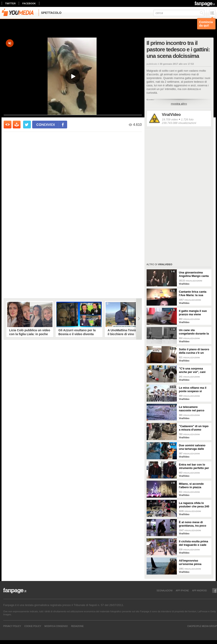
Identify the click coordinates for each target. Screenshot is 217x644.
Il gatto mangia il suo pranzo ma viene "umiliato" (193, 313)
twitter (10, 3)
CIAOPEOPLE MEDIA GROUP (202, 626)
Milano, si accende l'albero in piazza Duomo (191, 486)
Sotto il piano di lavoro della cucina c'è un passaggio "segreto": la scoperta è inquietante (194, 351)
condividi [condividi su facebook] (46, 124)
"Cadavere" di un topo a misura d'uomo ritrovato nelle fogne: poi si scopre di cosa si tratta (194, 428)
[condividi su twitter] (27, 125)
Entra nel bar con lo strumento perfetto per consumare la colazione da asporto (194, 466)
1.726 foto (187, 119)
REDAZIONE (77, 626)
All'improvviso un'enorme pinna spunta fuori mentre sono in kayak (192, 562)
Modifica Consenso (56, 626)
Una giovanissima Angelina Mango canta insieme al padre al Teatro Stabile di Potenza (194, 274)
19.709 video (170, 119)
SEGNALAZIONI (165, 590)
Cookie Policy (33, 626)
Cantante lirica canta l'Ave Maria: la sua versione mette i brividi (194, 294)
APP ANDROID (200, 590)
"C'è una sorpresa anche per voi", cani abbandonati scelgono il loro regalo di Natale (194, 370)
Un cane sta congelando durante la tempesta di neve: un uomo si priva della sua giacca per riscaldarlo (195, 332)
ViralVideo (171, 115)
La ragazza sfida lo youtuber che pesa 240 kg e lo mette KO (194, 505)
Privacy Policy (12, 626)
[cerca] (179, 13)
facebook (29, 3)
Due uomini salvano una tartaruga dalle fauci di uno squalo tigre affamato (192, 447)
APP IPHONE (182, 590)
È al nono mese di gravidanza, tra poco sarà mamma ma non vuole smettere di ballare (193, 524)
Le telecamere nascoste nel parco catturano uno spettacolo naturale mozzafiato (192, 409)
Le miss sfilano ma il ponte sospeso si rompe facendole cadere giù (193, 390)
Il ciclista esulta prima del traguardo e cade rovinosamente (194, 543)
